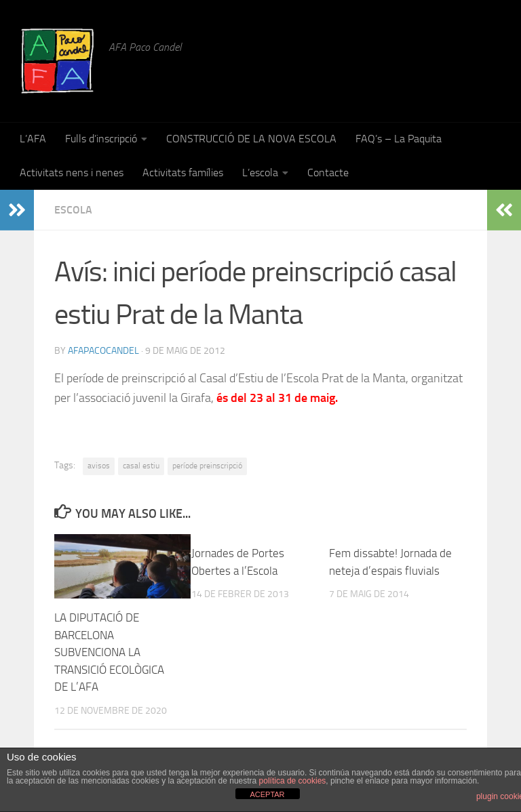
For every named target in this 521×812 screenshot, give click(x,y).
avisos (99, 466)
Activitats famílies (183, 172)
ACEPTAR (267, 794)
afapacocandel (103, 351)
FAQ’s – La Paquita (399, 139)
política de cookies (293, 781)
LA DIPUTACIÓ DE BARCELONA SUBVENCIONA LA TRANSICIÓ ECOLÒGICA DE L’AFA (109, 652)
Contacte (328, 172)
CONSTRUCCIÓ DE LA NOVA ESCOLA (251, 139)
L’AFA (33, 139)
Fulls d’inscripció (101, 139)
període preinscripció (207, 466)
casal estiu (141, 466)
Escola (73, 210)
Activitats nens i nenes (72, 172)
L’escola (260, 172)
